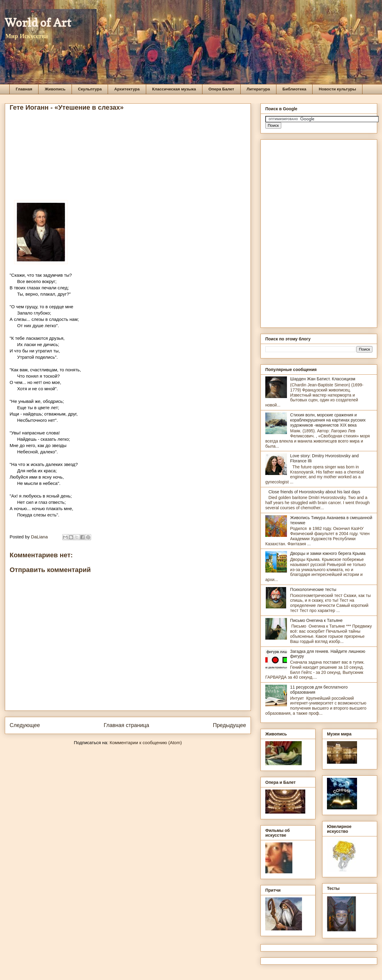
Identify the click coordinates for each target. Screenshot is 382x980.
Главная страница (126, 725)
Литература (258, 89)
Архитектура (127, 89)
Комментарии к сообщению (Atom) (146, 743)
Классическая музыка (174, 89)
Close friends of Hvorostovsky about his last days (314, 492)
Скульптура (90, 89)
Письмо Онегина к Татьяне (316, 620)
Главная (24, 89)
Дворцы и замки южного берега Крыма (328, 553)
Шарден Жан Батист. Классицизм (323, 379)
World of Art (38, 23)
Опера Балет (221, 89)
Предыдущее (230, 725)
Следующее (25, 725)
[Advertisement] (128, 158)
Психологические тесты (313, 589)
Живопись (55, 89)
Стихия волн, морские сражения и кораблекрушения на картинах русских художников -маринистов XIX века (328, 420)
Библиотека (294, 89)
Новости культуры (337, 89)
